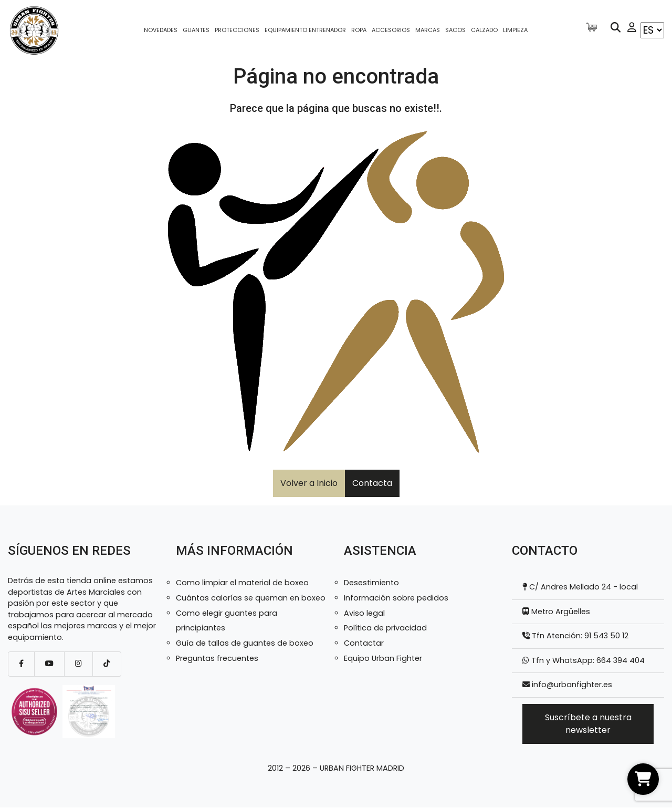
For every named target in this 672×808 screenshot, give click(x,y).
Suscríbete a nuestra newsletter (588, 724)
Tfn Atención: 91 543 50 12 (579, 636)
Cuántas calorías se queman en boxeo (251, 598)
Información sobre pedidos (396, 598)
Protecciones (237, 30)
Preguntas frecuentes (217, 658)
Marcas (428, 30)
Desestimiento (371, 583)
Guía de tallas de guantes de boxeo (245, 643)
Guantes (196, 30)
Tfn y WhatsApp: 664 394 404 (587, 660)
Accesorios (391, 30)
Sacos (455, 30)
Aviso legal (364, 613)
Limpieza (515, 30)
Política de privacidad (385, 628)
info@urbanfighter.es (572, 685)
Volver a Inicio (309, 483)
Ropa (359, 30)
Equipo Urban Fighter (383, 658)
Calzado (484, 30)
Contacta (372, 483)
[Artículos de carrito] (594, 27)
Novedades (161, 30)
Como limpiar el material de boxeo (242, 583)
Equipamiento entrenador (305, 30)
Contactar (364, 643)
